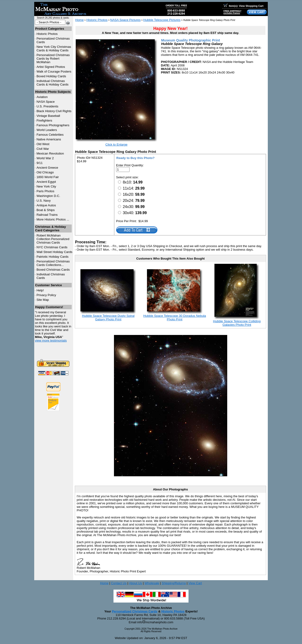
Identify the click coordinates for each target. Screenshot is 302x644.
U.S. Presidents (48, 106)
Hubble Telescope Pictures (162, 20)
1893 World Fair (48, 177)
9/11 (40, 163)
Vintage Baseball (48, 116)
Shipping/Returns (174, 583)
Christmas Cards (52, 247)
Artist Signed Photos (51, 67)
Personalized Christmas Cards (135, 611)
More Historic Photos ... (53, 219)
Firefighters (44, 120)
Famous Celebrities (50, 135)
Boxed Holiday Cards (51, 76)
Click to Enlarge (116, 145)
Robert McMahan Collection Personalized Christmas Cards (53, 239)
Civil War (43, 149)
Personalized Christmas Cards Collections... (53, 263)
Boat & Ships (46, 210)
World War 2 (45, 158)
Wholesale (152, 583)
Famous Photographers (53, 125)
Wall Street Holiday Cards (55, 252)
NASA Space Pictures (125, 20)
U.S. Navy (44, 201)
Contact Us (119, 583)
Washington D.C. (48, 196)
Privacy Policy (46, 295)
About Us (136, 583)
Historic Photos (47, 34)
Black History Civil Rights (54, 111)
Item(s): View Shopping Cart (243, 6)
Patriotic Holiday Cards (53, 257)
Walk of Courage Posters (54, 71)
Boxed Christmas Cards (53, 270)
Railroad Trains (47, 215)
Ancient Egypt (46, 182)
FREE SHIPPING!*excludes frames (232, 12)
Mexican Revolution (50, 153)
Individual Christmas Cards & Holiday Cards (53, 83)
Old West (43, 144)
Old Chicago (45, 172)
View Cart (195, 583)
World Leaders (47, 130)
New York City (46, 186)
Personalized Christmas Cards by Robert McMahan (53, 59)
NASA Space (46, 102)
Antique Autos (46, 205)
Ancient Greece (47, 168)
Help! (40, 290)
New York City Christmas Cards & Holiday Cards (54, 49)
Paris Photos (46, 191)
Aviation (42, 97)
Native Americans (49, 139)
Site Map (43, 300)
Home (80, 20)
